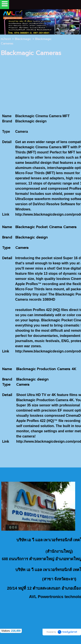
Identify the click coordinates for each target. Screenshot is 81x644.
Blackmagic (23, 39)
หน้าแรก (6, 39)
